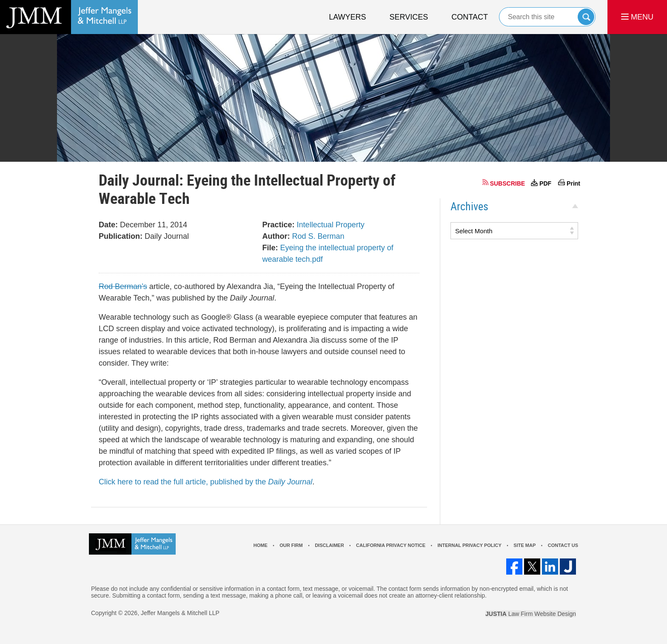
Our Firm (291, 545)
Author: (276, 236)
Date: (108, 225)
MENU (637, 17)
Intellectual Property (331, 225)
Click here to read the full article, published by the (205, 482)
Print (573, 183)
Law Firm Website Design (531, 614)
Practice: (279, 225)
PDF (545, 183)
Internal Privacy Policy (469, 545)
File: (270, 248)
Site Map (524, 545)
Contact (470, 17)
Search (586, 17)
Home (261, 545)
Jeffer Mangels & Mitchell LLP (180, 613)
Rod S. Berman (318, 236)
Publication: (121, 236)
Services (409, 17)
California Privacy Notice (391, 545)
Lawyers (347, 17)
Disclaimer (329, 545)
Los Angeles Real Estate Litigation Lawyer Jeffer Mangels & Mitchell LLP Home (69, 17)
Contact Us (563, 545)
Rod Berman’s (123, 286)
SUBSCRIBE (507, 183)
